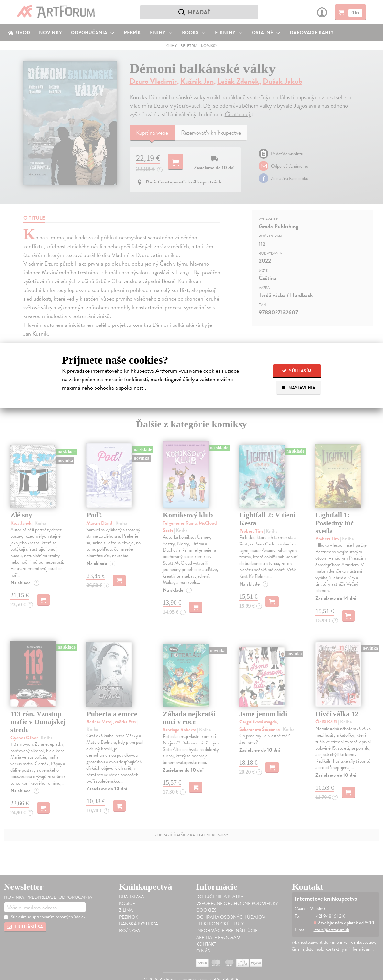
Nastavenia (298, 388)
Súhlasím (297, 371)
